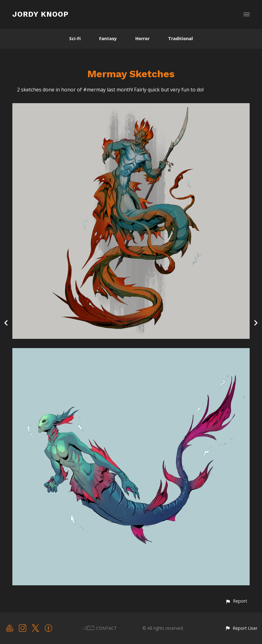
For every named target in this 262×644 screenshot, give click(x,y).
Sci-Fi (75, 38)
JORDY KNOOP (40, 14)
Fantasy (108, 38)
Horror (142, 38)
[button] (236, 601)
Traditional (180, 38)
